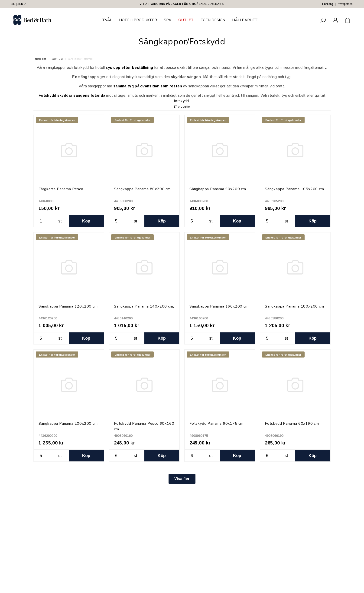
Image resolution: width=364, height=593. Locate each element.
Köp (86, 221)
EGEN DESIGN (213, 20)
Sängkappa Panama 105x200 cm (294, 189)
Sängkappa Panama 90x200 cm (218, 189)
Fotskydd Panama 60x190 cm (292, 424)
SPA (168, 20)
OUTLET (186, 20)
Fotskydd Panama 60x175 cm (216, 424)
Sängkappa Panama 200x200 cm (68, 424)
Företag (328, 4)
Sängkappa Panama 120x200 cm (68, 306)
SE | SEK (19, 4)
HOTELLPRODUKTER (138, 20)
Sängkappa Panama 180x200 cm (294, 306)
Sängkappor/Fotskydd (80, 59)
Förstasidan (40, 59)
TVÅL (107, 20)
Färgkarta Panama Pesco (61, 189)
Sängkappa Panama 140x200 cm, (144, 306)
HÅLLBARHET (245, 20)
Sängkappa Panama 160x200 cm (219, 306)
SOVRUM (57, 59)
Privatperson (345, 4)
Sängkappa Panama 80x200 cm (142, 189)
